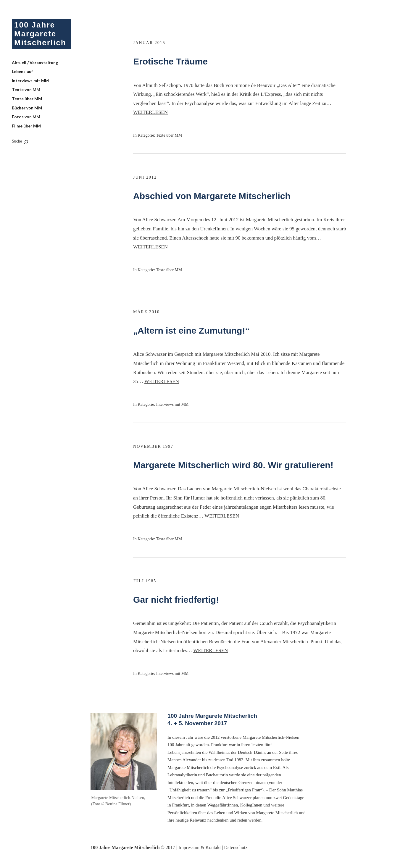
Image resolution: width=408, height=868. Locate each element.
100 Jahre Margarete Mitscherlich (40, 34)
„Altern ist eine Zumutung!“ (191, 330)
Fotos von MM (26, 117)
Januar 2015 (149, 43)
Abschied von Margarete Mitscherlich (212, 196)
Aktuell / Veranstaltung (35, 63)
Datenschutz (236, 847)
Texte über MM (27, 99)
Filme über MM (26, 126)
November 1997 (153, 446)
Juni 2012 (145, 177)
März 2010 (146, 312)
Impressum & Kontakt (200, 847)
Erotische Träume (170, 61)
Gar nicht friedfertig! (176, 600)
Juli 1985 (145, 581)
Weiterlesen (150, 112)
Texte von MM (26, 89)
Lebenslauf (22, 71)
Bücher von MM (27, 108)
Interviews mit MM (30, 81)
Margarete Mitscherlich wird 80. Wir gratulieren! (233, 465)
